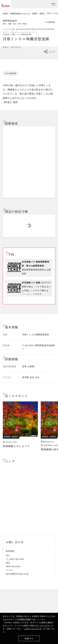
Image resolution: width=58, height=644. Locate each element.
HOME (5, 13)
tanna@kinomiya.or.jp (17, 574)
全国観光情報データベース (20, 13)
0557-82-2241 (17, 559)
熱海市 (42, 13)
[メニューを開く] (53, 4)
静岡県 (35, 13)
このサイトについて (33, 629)
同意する (29, 638)
